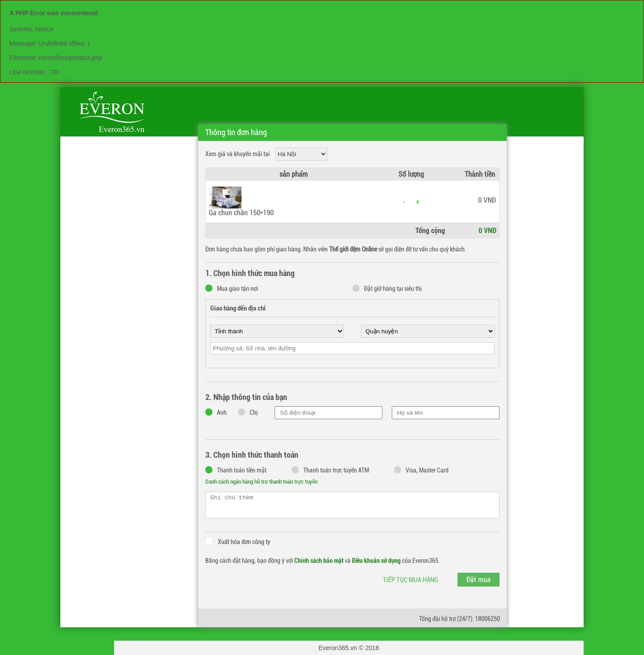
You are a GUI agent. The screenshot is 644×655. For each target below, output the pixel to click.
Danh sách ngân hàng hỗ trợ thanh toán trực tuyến (261, 482)
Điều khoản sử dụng (376, 561)
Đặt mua (479, 580)
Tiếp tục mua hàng (411, 580)
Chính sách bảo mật (319, 561)
